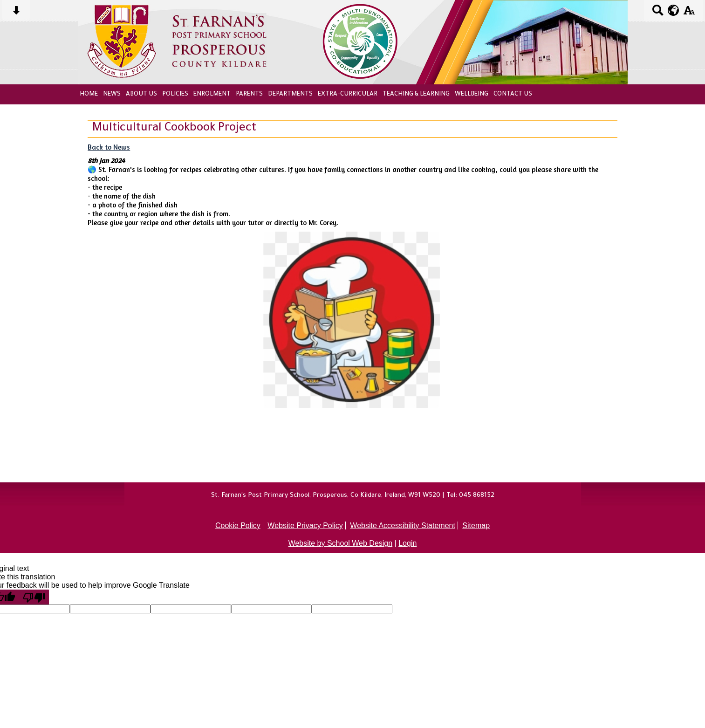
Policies (175, 94)
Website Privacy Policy (305, 525)
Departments (290, 94)
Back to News (109, 147)
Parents (249, 94)
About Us (141, 94)
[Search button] (658, 13)
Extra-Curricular (348, 94)
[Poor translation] (34, 597)
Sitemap (476, 525)
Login (407, 543)
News (112, 94)
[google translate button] (674, 10)
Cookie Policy (238, 525)
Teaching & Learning (416, 94)
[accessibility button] (689, 13)
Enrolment (212, 94)
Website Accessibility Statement (403, 525)
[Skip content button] (16, 13)
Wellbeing (472, 94)
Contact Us (513, 94)
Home (89, 94)
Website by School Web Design (341, 543)
